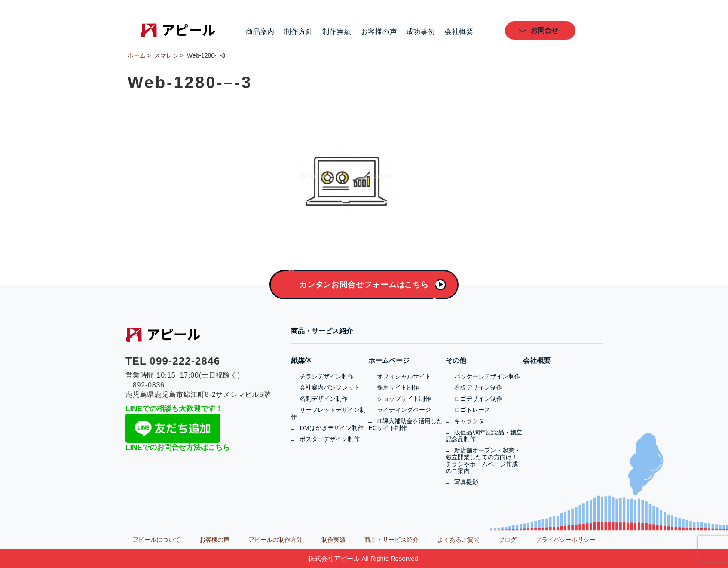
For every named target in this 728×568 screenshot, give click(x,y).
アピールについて (156, 540)
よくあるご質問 (459, 540)
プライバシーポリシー (566, 540)
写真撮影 (466, 482)
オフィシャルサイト (404, 376)
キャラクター (472, 421)
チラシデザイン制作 (327, 376)
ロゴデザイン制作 (478, 399)
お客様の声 (379, 32)
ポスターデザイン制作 (330, 439)
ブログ (508, 540)
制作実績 (337, 32)
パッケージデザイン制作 (487, 376)
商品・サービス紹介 (322, 331)
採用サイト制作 (398, 387)
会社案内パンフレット (330, 387)
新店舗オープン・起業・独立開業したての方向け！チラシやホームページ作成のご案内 (483, 461)
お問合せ (544, 30)
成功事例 (421, 32)
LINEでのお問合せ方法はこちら (178, 447)
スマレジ (166, 55)
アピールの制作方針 (275, 540)
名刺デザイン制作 (324, 399)
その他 (456, 361)
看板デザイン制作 (478, 387)
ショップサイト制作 (404, 399)
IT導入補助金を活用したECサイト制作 (405, 424)
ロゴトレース (472, 410)
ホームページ (389, 361)
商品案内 (260, 32)
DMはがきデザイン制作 (331, 428)
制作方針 (298, 32)
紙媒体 (301, 361)
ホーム (137, 55)
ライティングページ (404, 410)
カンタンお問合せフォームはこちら (364, 285)
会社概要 (459, 32)
